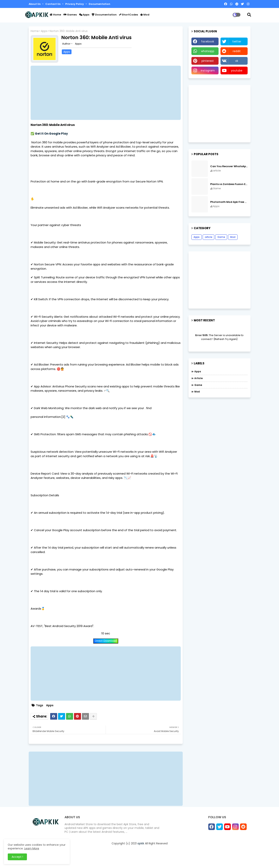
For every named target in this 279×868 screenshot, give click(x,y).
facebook (208, 41)
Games (70, 15)
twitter (237, 41)
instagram (208, 71)
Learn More (32, 848)
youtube (237, 71)
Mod (145, 15)
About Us (35, 4)
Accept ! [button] (17, 857)
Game (221, 237)
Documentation (99, 4)
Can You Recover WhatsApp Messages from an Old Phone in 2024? (229, 166)
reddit (237, 51)
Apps (84, 15)
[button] (249, 15)
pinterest (208, 61)
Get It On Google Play (51, 134)
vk (237, 61)
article (208, 237)
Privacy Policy (75, 4)
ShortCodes (128, 15)
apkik (141, 843)
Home (55, 15)
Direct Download (106, 641)
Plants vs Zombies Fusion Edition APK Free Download (229, 184)
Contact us (53, 4)
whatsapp (208, 51)
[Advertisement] (108, 93)
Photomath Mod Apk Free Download (229, 202)
